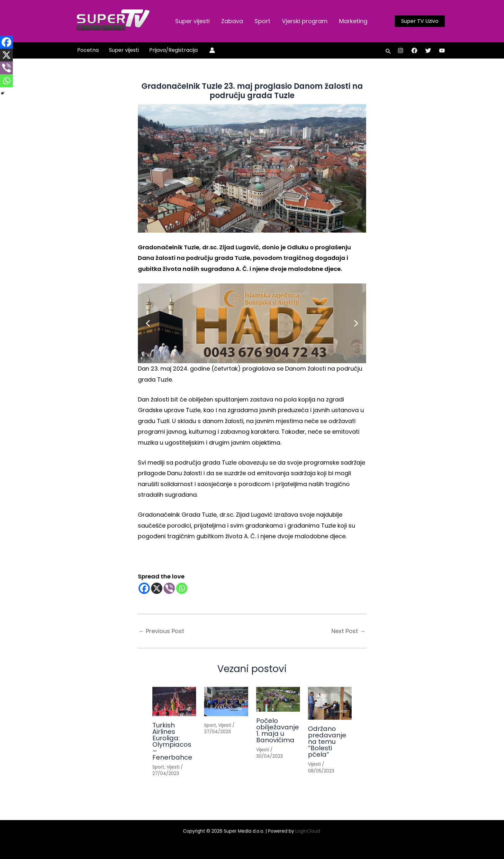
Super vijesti (192, 21)
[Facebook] (414, 51)
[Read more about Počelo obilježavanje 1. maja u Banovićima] (278, 699)
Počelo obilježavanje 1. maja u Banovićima (278, 730)
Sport (262, 21)
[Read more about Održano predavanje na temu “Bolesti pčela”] (330, 703)
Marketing (353, 21)
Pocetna (88, 50)
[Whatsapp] (182, 588)
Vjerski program (305, 21)
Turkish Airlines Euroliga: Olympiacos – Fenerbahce (172, 741)
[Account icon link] (212, 50)
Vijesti (173, 767)
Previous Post (161, 631)
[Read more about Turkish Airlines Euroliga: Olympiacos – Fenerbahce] (174, 702)
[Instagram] (401, 51)
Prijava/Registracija (173, 50)
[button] (420, 21)
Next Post (348, 631)
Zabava (232, 21)
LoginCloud (308, 831)
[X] (157, 588)
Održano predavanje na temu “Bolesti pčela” (327, 742)
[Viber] (169, 588)
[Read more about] (226, 702)
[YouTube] (442, 51)
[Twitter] (428, 51)
